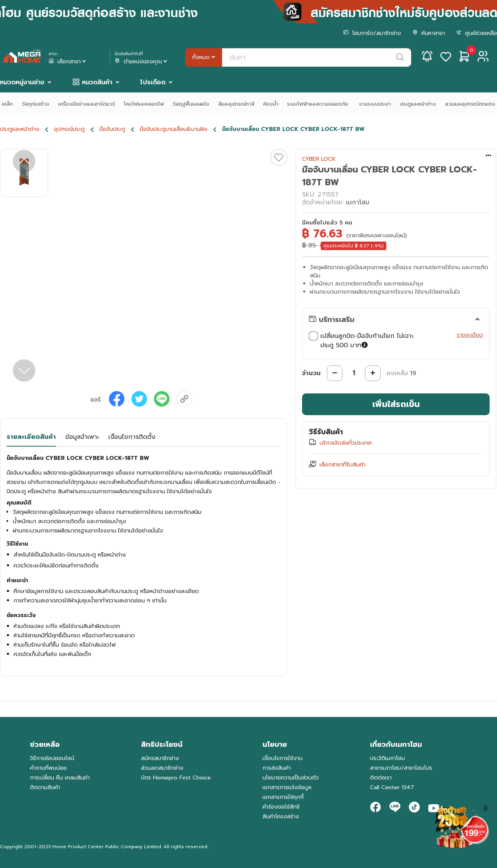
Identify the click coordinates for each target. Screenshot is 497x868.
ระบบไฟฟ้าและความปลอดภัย (318, 104)
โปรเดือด (153, 82)
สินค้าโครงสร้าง (281, 817)
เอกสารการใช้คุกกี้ (283, 797)
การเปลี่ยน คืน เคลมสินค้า (60, 778)
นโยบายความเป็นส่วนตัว (291, 778)
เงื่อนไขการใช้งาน (282, 758)
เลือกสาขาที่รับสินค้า (342, 465)
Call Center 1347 (392, 787)
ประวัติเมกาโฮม (388, 758)
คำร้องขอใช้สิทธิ (281, 807)
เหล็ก (7, 104)
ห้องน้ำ (271, 104)
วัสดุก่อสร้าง (36, 104)
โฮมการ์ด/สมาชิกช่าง (372, 33)
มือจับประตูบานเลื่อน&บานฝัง (174, 129)
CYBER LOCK (319, 159)
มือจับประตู (112, 129)
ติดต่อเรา (381, 778)
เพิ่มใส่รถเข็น (396, 404)
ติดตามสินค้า (45, 787)
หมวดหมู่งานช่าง (22, 82)
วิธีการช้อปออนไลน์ (52, 758)
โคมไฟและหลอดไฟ (144, 104)
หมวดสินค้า (97, 82)
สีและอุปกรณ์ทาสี (236, 104)
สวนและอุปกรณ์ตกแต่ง (470, 104)
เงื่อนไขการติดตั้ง (132, 437)
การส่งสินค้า (277, 768)
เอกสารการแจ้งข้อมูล (287, 787)
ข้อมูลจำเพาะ (82, 437)
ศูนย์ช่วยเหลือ (477, 33)
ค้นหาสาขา (429, 33)
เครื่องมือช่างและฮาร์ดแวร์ (87, 104)
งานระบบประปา (375, 104)
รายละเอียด (470, 335)
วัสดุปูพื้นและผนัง (191, 104)
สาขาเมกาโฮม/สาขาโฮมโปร (401, 768)
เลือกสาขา (68, 62)
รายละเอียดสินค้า (31, 437)
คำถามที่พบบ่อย (48, 768)
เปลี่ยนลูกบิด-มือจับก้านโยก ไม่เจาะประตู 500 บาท (361, 341)
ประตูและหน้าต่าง (418, 104)
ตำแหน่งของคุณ (142, 62)
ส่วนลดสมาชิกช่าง (162, 768)
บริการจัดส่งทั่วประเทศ (346, 443)
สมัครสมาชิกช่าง (160, 758)
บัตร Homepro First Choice (176, 778)
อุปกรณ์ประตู (69, 129)
